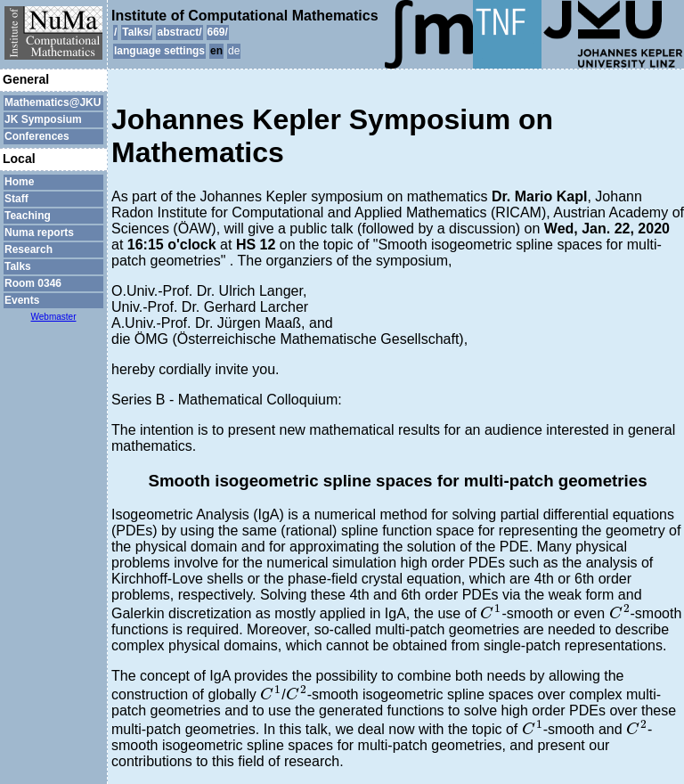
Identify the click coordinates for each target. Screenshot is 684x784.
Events (22, 300)
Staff (16, 199)
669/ (218, 32)
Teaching (28, 216)
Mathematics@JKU (53, 102)
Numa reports (39, 233)
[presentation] (491, 612)
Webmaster (54, 317)
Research (28, 249)
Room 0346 (33, 283)
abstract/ (179, 32)
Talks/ (137, 32)
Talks (18, 266)
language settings (159, 51)
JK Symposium (43, 119)
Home (19, 182)
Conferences (37, 136)
